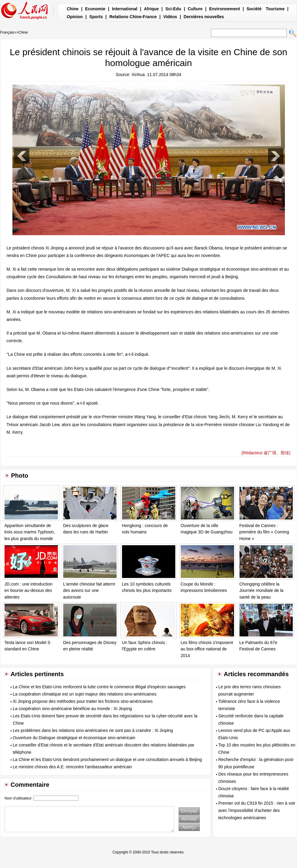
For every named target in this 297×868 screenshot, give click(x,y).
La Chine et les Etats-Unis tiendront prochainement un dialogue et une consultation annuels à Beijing (107, 760)
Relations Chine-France (133, 17)
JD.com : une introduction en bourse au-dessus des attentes (29, 591)
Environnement (225, 9)
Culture (195, 9)
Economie (95, 9)
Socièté (254, 9)
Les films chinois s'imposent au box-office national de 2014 (207, 649)
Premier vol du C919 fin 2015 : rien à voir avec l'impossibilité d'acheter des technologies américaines (257, 810)
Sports (96, 17)
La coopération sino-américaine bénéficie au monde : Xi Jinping (72, 709)
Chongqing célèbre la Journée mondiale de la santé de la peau (262, 591)
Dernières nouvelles (204, 17)
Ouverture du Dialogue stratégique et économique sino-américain (74, 738)
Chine (73, 9)
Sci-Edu (173, 9)
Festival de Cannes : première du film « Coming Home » (264, 532)
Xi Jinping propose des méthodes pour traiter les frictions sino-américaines (83, 701)
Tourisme (275, 9)
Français (7, 32)
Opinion (75, 17)
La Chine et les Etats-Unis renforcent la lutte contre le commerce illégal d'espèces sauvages (99, 687)
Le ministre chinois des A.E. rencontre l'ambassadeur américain (72, 767)
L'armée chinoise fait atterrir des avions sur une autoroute (89, 591)
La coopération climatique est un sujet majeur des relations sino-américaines (85, 694)
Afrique (151, 9)
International (125, 9)
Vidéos (170, 17)
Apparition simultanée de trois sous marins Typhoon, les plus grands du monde (30, 532)
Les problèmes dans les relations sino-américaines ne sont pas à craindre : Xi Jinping (93, 730)
